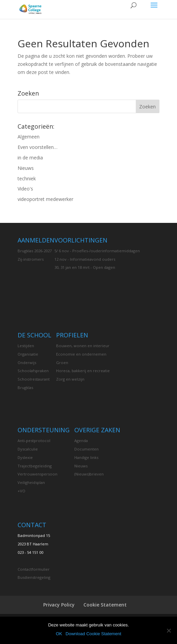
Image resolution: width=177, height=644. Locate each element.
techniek (27, 178)
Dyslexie (25, 457)
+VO (21, 491)
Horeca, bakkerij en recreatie (83, 371)
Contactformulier (34, 569)
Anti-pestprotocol (34, 441)
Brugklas (25, 388)
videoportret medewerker (45, 199)
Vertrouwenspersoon (37, 474)
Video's (25, 189)
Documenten (86, 449)
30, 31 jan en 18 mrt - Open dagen (85, 267)
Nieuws (26, 168)
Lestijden (26, 346)
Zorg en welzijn (70, 379)
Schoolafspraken (33, 371)
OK (59, 634)
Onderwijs (27, 363)
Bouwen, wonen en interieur (83, 346)
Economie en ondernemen (81, 354)
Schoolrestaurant (34, 379)
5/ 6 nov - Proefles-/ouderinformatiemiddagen (97, 251)
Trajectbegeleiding (35, 466)
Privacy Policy (59, 605)
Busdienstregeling (34, 577)
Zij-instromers (31, 259)
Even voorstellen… (37, 147)
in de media (30, 158)
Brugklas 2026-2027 (35, 251)
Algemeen (29, 137)
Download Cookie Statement (93, 634)
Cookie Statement (105, 605)
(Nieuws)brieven (89, 474)
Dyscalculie (28, 449)
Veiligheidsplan (31, 482)
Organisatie (28, 354)
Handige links (86, 457)
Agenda (81, 441)
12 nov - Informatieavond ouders (85, 259)
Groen (62, 363)
